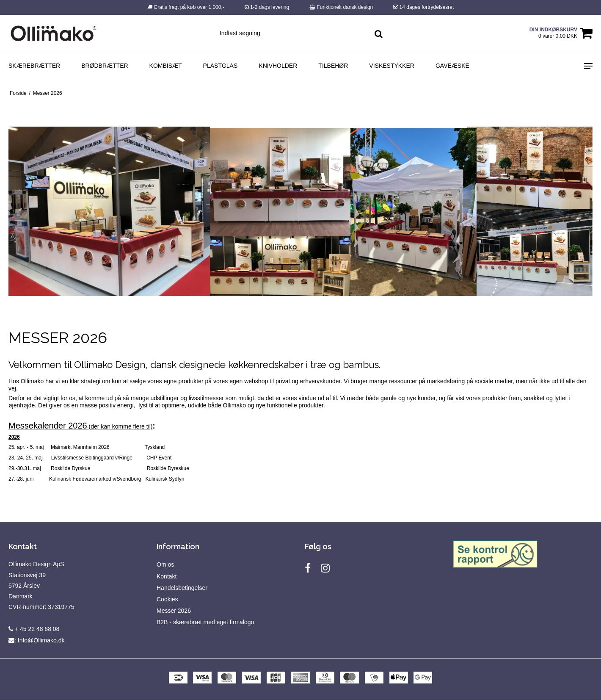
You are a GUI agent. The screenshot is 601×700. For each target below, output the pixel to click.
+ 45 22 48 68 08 (34, 629)
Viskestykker (392, 66)
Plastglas (221, 66)
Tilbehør (333, 66)
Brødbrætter (105, 66)
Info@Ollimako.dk (41, 640)
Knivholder (278, 66)
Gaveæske (452, 66)
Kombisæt (166, 66)
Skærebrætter (34, 66)
